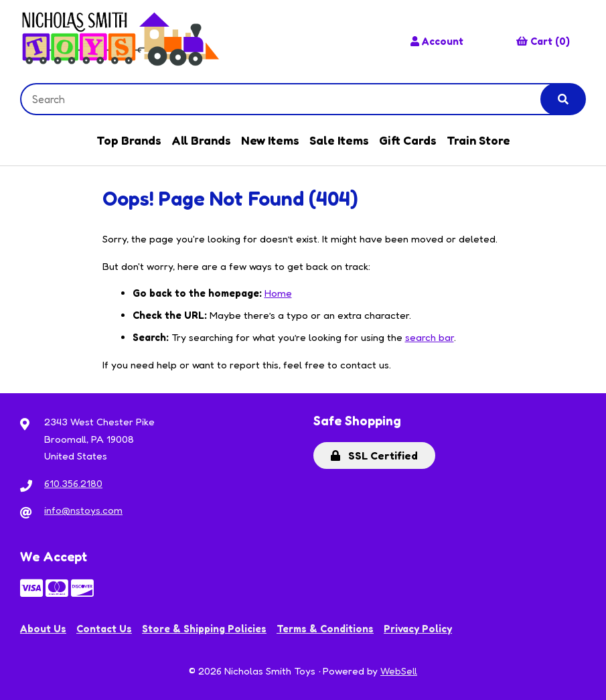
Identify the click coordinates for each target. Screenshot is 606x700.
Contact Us (104, 629)
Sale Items (339, 140)
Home (278, 293)
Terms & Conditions (325, 629)
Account (437, 41)
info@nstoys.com (83, 510)
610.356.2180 (73, 483)
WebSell (399, 671)
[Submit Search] (563, 99)
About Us (43, 629)
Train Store (478, 140)
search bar (430, 337)
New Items (270, 140)
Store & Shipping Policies (204, 629)
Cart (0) (543, 41)
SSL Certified (374, 456)
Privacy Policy (418, 629)
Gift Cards (408, 140)
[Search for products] (291, 99)
